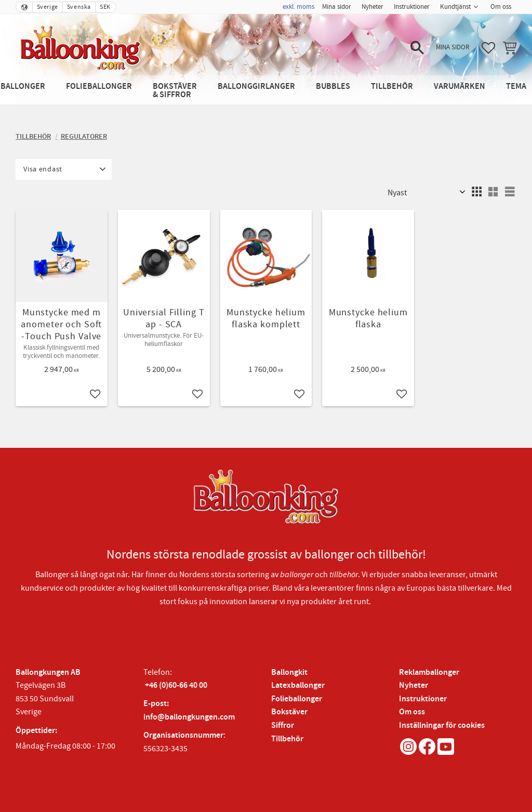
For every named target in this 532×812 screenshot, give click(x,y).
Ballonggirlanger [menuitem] (256, 86)
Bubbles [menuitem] (333, 86)
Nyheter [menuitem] (373, 7)
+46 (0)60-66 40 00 (176, 685)
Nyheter (414, 685)
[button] (417, 48)
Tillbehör (287, 739)
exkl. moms (298, 7)
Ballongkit (289, 673)
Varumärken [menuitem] (460, 86)
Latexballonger (298, 685)
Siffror (283, 726)
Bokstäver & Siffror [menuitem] (175, 91)
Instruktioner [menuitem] (412, 7)
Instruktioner (423, 699)
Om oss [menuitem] (501, 7)
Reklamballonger (429, 673)
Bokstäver (289, 712)
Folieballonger (297, 699)
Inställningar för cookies (442, 726)
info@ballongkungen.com (189, 717)
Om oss (412, 712)
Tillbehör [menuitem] (392, 86)
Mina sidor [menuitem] (337, 7)
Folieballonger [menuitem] (99, 86)
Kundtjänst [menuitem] (455, 7)
